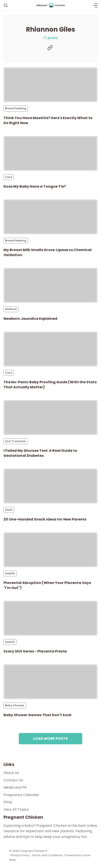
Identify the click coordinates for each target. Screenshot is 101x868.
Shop (8, 802)
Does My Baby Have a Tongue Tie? (35, 186)
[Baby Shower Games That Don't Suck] (50, 682)
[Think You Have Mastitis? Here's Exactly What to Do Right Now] (50, 85)
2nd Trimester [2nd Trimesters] (16, 441)
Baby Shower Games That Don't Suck (38, 715)
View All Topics (16, 809)
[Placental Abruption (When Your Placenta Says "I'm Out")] (50, 550)
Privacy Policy (20, 855)
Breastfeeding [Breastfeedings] (16, 108)
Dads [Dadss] (9, 510)
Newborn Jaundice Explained (30, 319)
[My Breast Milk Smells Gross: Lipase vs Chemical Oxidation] (50, 217)
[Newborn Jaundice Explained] (50, 285)
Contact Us (13, 780)
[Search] (6, 5)
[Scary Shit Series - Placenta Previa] (50, 618)
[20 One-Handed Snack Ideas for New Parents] (50, 486)
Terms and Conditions (47, 855)
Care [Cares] (9, 177)
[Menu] (95, 5)
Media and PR (15, 787)
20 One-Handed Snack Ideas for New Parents (45, 519)
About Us (11, 773)
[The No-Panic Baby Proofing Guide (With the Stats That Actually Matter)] (50, 349)
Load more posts (50, 739)
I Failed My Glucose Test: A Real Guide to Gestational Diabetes (40, 453)
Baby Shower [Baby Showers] (15, 705)
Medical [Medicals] (11, 309)
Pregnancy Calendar (21, 795)
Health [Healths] (10, 573)
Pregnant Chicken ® (34, 851)
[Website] (50, 48)
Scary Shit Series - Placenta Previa (35, 651)
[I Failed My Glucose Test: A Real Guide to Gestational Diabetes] (50, 418)
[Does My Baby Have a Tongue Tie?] (50, 153)
